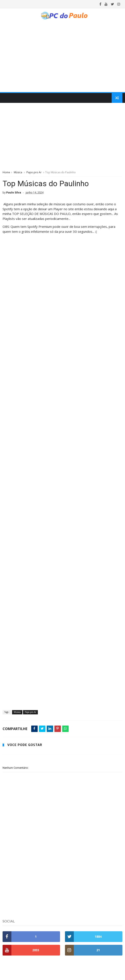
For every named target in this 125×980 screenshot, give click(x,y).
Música (18, 172)
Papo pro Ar (34, 172)
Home (6, 172)
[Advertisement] (63, 136)
